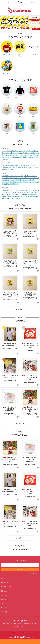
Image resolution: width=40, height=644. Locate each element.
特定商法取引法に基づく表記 (30, 624)
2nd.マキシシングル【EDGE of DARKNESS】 (10, 409)
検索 (20, 2)
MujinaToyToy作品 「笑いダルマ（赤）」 (10, 232)
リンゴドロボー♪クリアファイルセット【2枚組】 (30, 377)
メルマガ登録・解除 (8, 624)
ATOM (20, 624)
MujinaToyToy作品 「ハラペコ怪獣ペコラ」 (30, 294)
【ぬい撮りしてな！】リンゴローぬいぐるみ (30, 409)
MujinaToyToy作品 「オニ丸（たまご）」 (10, 262)
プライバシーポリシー (20, 627)
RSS (15, 624)
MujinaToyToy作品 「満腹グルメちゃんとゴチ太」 (10, 295)
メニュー (7, 2)
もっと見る (21, 309)
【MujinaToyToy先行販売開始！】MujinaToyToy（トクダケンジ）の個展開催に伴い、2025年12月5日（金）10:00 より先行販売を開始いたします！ (20, 167)
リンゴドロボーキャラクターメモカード (10, 376)
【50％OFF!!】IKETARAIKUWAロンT (10, 344)
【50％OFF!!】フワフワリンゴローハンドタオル (30, 345)
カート (33, 2)
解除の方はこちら (34, 574)
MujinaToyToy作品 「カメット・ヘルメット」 (30, 263)
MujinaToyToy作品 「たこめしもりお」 (31, 232)
